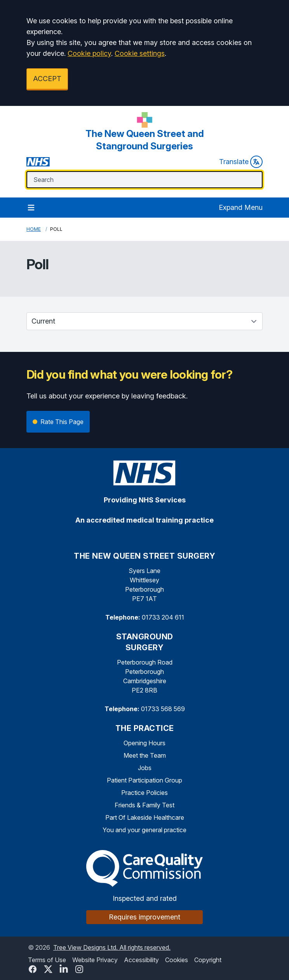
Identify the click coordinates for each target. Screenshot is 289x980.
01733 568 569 (163, 709)
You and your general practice (144, 830)
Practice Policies (144, 793)
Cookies (177, 960)
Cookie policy (89, 53)
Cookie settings (140, 53)
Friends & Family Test (144, 805)
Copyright (208, 960)
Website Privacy (95, 960)
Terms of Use (47, 960)
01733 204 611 (163, 617)
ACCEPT (47, 79)
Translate (241, 162)
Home (34, 229)
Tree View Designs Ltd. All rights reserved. (112, 947)
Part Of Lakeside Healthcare (145, 817)
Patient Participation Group (144, 780)
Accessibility (141, 960)
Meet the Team (145, 755)
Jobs (145, 768)
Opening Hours (144, 743)
